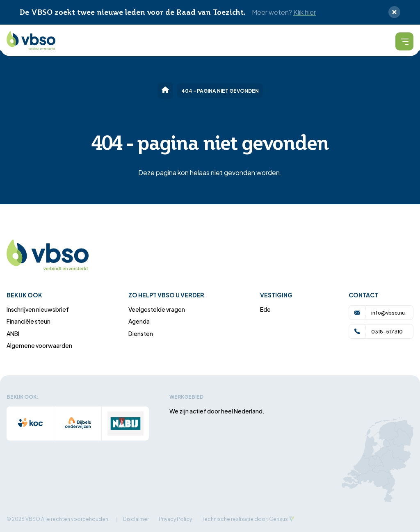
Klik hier (305, 12)
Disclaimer (136, 519)
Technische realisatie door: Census (245, 519)
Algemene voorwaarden (39, 345)
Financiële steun (29, 321)
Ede (265, 309)
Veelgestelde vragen (157, 309)
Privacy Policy (175, 519)
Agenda (139, 321)
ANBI (13, 333)
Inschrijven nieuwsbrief (38, 309)
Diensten (141, 333)
